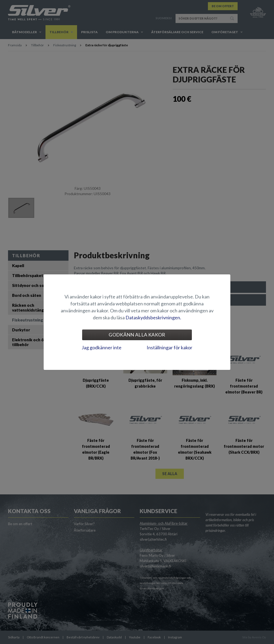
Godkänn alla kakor (137, 335)
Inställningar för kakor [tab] (170, 347)
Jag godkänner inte (102, 347)
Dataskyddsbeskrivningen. (153, 317)
